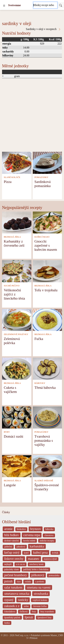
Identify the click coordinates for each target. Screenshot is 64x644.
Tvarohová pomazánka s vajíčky (44, 440)
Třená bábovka (45, 388)
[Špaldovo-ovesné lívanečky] (47, 466)
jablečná (8, 547)
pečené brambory (16, 575)
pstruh (8, 581)
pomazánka (54, 575)
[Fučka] (47, 320)
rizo (19, 582)
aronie (8, 529)
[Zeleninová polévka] (17, 320)
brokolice (21, 529)
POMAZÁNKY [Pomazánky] (41, 177)
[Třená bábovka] (47, 368)
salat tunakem (13, 587)
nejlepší (8, 564)
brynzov (36, 529)
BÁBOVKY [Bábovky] (40, 383)
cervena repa (32, 535)
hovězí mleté (29, 541)
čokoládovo (10, 612)
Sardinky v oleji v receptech (44, 29)
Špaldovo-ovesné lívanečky (47, 487)
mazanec (34, 559)
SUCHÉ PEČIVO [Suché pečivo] (12, 286)
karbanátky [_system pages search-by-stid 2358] (37, 546)
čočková (24, 612)
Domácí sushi (13, 436)
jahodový (21, 547)
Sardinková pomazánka (43, 184)
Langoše (10, 485)
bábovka (49, 529)
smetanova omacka (17, 594)
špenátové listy (45, 618)
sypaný (9, 600)
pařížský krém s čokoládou (36, 569)
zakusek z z (12, 606)
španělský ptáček (12, 618)
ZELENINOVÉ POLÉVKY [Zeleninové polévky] (16, 334)
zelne (26, 606)
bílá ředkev (12, 535)
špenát (29, 617)
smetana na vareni (39, 587)
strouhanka (41, 594)
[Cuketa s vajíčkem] (17, 368)
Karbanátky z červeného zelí (14, 243)
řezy (34, 612)
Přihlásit (34, 638)
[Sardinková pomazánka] (47, 162)
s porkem (40, 582)
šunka (7, 623)
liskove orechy (14, 559)
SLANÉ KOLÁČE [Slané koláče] (12, 177)
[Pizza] (17, 162)
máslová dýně (50, 559)
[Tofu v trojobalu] (47, 271)
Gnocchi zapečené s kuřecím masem (46, 245)
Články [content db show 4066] (6, 512)
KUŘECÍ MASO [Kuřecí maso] (42, 237)
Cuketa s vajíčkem (10, 390)
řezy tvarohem (47, 612)
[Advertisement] (32, 118)
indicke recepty (47, 541)
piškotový (38, 575)
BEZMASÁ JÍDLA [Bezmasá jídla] (12, 237)
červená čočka (40, 606)
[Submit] (61, 5)
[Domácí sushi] (17, 417)
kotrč (26, 553)
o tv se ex (20, 564)
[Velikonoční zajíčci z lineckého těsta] (17, 271)
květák (55, 553)
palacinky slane (12, 569)
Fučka (39, 339)
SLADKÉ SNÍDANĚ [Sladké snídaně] (44, 481)
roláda (28, 582)
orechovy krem (36, 564)
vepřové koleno (40, 600)
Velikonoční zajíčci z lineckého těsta (14, 294)
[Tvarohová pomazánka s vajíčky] (47, 417)
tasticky (23, 600)
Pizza (8, 182)
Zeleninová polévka (12, 341)
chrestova (49, 535)
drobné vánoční (12, 541)
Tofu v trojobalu (46, 290)
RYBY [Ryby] (7, 432)
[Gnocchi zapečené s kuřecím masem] (47, 222)
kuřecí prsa (40, 552)
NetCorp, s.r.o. (22, 635)
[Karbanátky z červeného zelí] (17, 222)
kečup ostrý (12, 552)
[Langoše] (17, 466)
